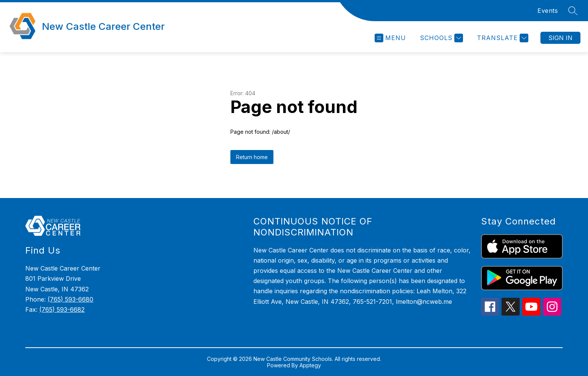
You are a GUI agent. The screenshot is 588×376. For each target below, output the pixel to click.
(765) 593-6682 (62, 309)
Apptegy (310, 365)
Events (548, 11)
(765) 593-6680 (70, 299)
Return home (252, 157)
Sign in (560, 38)
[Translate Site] (502, 38)
